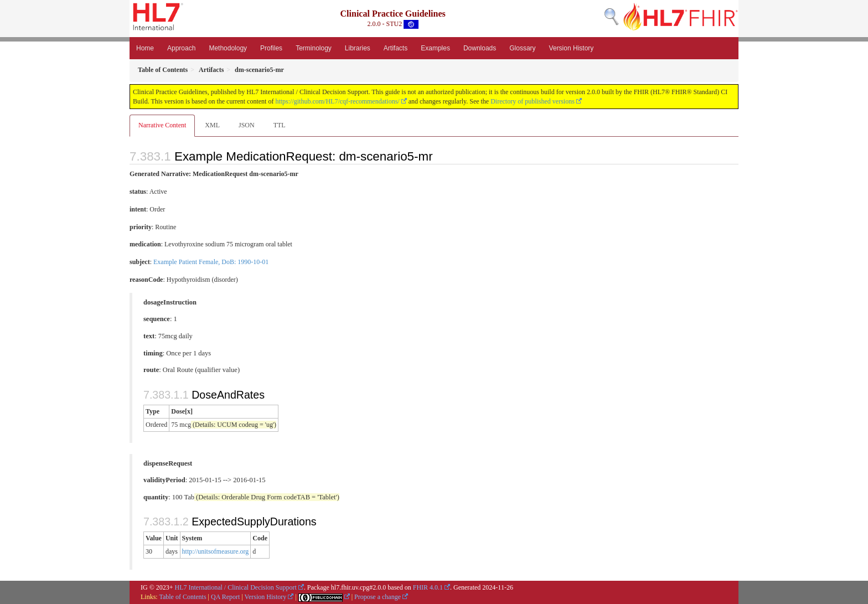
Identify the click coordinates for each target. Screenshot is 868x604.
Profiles (271, 48)
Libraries (358, 48)
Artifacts (396, 48)
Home (145, 48)
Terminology (314, 48)
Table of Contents (182, 597)
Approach (181, 48)
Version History (572, 48)
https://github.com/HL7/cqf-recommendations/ (337, 101)
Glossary (522, 48)
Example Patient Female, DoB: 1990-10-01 (211, 262)
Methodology (228, 48)
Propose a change (378, 597)
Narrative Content (162, 125)
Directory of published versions (533, 101)
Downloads (480, 48)
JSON (247, 125)
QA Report (225, 597)
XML (212, 125)
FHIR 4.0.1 (428, 587)
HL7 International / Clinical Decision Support (236, 587)
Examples (435, 48)
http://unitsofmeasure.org (216, 551)
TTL (280, 125)
